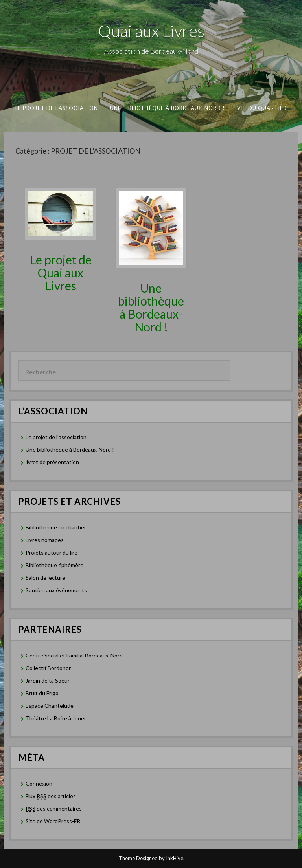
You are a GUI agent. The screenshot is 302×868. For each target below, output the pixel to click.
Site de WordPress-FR (53, 821)
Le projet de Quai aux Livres (61, 273)
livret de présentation (52, 462)
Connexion (39, 783)
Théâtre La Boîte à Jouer (56, 718)
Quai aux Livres (151, 31)
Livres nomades (45, 540)
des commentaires (54, 809)
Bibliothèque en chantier (56, 527)
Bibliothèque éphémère (54, 565)
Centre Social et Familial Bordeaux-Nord (74, 655)
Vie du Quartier (262, 108)
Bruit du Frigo (42, 693)
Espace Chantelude (50, 706)
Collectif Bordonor (48, 668)
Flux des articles (51, 796)
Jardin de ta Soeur (48, 680)
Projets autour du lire (52, 552)
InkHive (175, 858)
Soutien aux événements (56, 590)
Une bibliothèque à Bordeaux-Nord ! (167, 108)
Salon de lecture (45, 578)
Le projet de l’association (56, 108)
